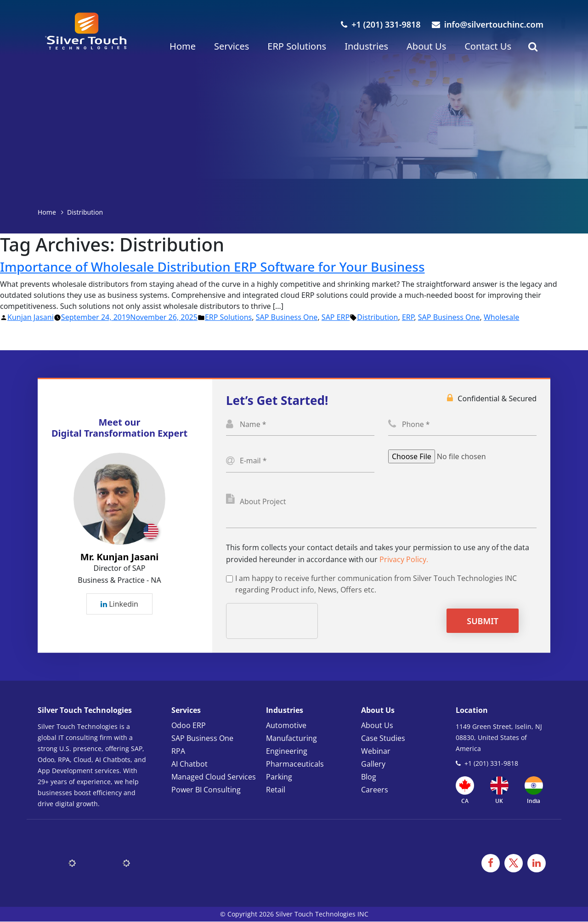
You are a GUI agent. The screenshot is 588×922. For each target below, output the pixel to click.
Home (183, 46)
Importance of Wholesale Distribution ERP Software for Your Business (213, 267)
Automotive (286, 726)
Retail (276, 790)
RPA (178, 751)
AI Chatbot (189, 764)
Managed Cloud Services (214, 777)
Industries (366, 46)
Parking (279, 777)
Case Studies (383, 739)
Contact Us (488, 46)
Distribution (377, 317)
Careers (375, 790)
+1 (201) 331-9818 (381, 24)
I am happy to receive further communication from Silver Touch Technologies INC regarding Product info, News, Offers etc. (376, 585)
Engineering (287, 751)
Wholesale (501, 317)
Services (232, 46)
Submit (483, 621)
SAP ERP (336, 317)
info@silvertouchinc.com (488, 24)
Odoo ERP (189, 726)
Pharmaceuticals (295, 764)
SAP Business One (287, 317)
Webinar (376, 751)
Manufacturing (291, 739)
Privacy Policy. (404, 560)
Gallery (373, 764)
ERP (408, 317)
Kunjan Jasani (31, 317)
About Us (426, 46)
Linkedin (119, 604)
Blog (369, 777)
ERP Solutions (297, 46)
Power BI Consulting (206, 790)
